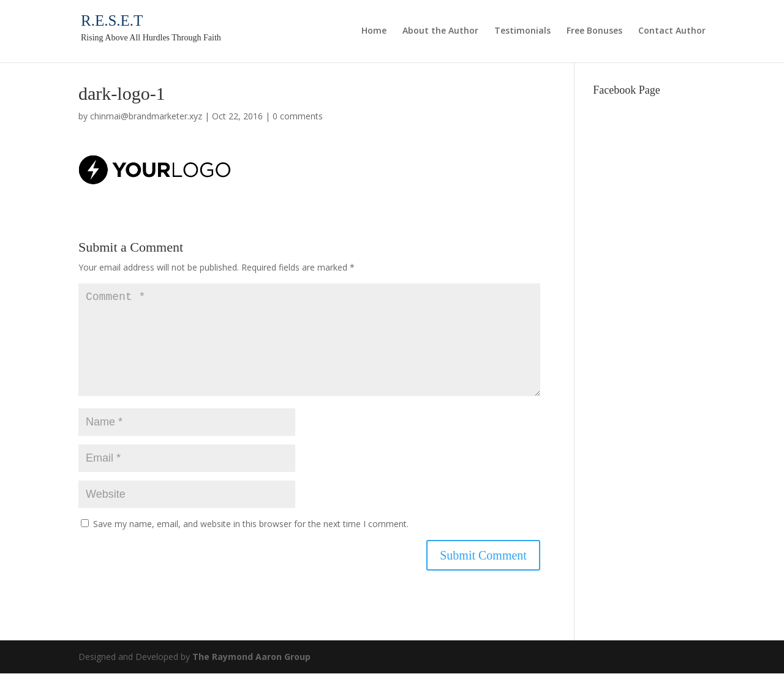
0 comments (298, 116)
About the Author (440, 31)
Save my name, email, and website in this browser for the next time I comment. (251, 543)
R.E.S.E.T (112, 21)
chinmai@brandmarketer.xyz (146, 116)
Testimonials (522, 31)
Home (374, 31)
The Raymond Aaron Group (251, 676)
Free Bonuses (594, 31)
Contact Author (672, 31)
